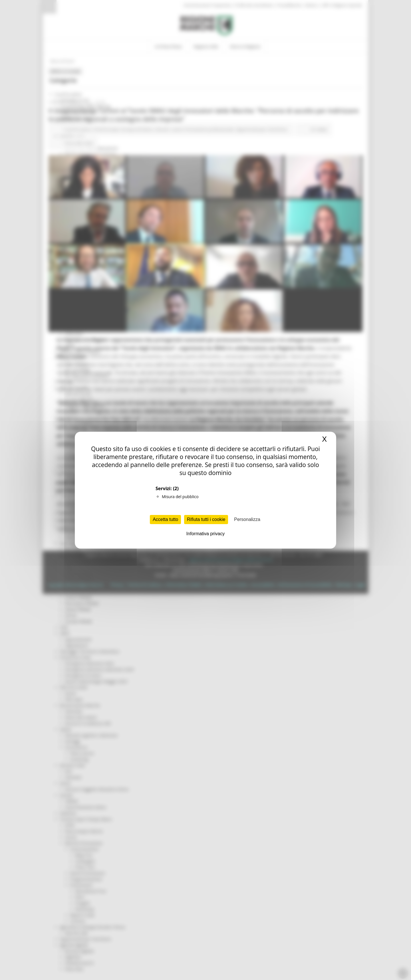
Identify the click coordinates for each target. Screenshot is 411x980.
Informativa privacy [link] (205, 534)
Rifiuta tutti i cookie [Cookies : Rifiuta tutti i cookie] (206, 519)
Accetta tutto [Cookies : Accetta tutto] (165, 519)
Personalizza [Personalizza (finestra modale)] (247, 519)
